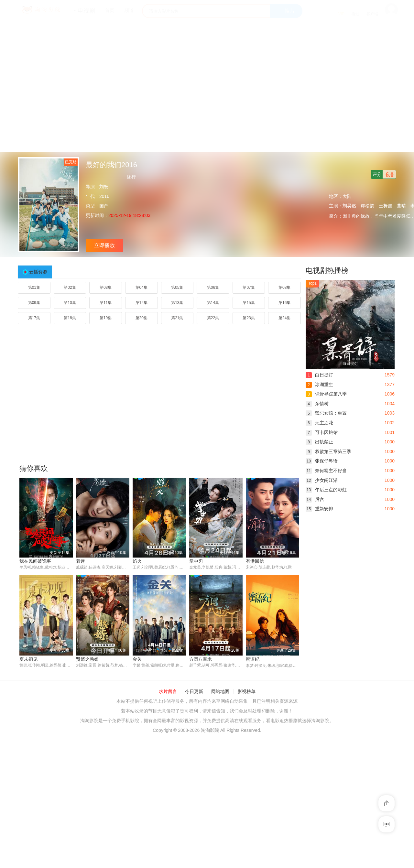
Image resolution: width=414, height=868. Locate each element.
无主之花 (319, 423)
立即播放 (104, 245)
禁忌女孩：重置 (326, 413)
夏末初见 (28, 659)
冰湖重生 (319, 385)
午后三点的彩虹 (326, 490)
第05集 (177, 288)
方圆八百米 (201, 659)
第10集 (70, 303)
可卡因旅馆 (322, 432)
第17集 (34, 318)
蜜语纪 (253, 659)
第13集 (177, 303)
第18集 (70, 318)
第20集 (142, 318)
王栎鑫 (386, 206)
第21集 (177, 318)
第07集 (249, 288)
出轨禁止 (319, 442)
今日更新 (194, 692)
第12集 (142, 303)
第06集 (213, 288)
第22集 (213, 318)
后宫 (315, 499)
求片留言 (168, 692)
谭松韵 (367, 206)
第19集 (106, 318)
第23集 (249, 318)
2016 (104, 196)
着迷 (81, 561)
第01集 (34, 288)
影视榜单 (246, 692)
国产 (104, 206)
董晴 (401, 206)
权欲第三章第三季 (328, 451)
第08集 (284, 288)
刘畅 (104, 187)
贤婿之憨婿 (87, 659)
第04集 (142, 288)
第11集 (106, 303)
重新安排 (319, 509)
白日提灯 (319, 375)
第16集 (284, 303)
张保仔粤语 (322, 461)
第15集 (249, 303)
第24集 (284, 318)
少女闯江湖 (322, 480)
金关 (137, 659)
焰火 (137, 561)
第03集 (106, 288)
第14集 (213, 303)
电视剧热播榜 (327, 271)
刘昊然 (349, 206)
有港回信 (255, 561)
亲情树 (317, 404)
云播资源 (38, 272)
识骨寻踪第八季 (326, 394)
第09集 (34, 303)
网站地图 (220, 692)
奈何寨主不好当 (326, 471)
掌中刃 (196, 561)
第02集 (70, 288)
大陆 (347, 196)
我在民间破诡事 (35, 561)
